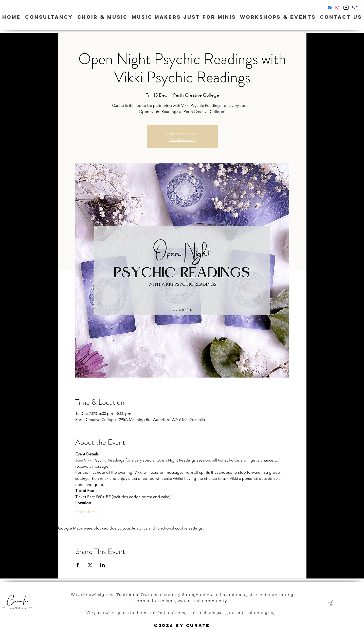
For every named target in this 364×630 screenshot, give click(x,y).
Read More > (87, 512)
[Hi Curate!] (346, 8)
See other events (182, 140)
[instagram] (337, 8)
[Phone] (355, 8)
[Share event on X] (90, 565)
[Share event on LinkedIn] (103, 565)
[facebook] (330, 8)
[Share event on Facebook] (78, 565)
